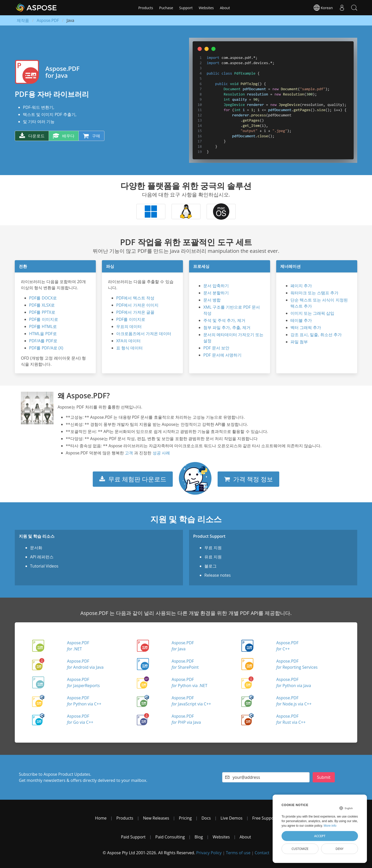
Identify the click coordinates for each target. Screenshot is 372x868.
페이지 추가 (301, 286)
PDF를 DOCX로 (43, 298)
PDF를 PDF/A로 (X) (46, 348)
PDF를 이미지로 (44, 319)
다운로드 (32, 136)
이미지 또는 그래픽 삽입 (312, 313)
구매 (91, 136)
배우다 (64, 136)
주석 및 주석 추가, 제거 (224, 320)
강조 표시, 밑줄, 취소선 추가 (316, 335)
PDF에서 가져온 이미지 (137, 305)
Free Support (265, 818)
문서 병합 (212, 300)
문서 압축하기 (216, 286)
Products (146, 8)
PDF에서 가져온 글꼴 (135, 312)
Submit (324, 777)
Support (186, 8)
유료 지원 (213, 557)
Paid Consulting (170, 837)
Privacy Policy (209, 853)
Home (101, 818)
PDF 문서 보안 (216, 348)
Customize (300, 849)
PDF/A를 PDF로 (43, 341)
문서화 (36, 548)
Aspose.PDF (48, 20)
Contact (262, 853)
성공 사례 (161, 453)
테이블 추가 (301, 320)
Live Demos (232, 818)
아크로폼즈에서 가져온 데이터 (144, 334)
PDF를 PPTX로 (42, 312)
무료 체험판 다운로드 (133, 479)
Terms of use (238, 853)
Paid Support (133, 837)
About (225, 8)
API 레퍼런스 (42, 557)
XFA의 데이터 (128, 341)
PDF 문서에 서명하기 (222, 355)
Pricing (185, 818)
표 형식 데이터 (129, 348)
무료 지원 (213, 548)
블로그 (210, 566)
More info (330, 826)
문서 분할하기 (216, 293)
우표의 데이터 (129, 326)
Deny (340, 849)
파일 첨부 (299, 342)
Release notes (217, 575)
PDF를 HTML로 (43, 326)
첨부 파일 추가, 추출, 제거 (227, 327)
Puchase (166, 8)
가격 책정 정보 (248, 479)
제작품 (23, 20)
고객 (129, 453)
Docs (206, 818)
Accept (320, 836)
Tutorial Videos (44, 566)
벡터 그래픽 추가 (306, 327)
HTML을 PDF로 (43, 334)
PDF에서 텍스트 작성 (135, 298)
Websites (206, 8)
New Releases (156, 818)
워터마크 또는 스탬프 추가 (314, 293)
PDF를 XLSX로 (42, 305)
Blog (199, 837)
